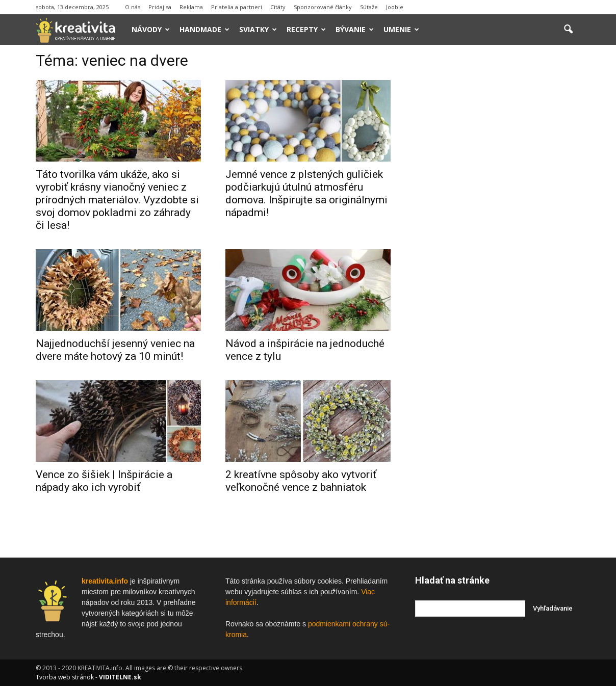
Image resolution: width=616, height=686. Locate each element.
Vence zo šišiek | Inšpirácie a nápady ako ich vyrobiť (104, 481)
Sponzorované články (323, 7)
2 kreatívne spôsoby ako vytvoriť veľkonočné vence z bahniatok (301, 481)
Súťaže (369, 7)
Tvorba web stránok (65, 677)
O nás (133, 7)
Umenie (401, 29)
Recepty (306, 29)
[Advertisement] (498, 208)
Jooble (395, 7)
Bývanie (355, 29)
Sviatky (258, 29)
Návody (151, 29)
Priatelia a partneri (237, 7)
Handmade (204, 29)
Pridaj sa (160, 7)
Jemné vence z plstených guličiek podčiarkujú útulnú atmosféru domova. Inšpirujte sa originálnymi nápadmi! (306, 193)
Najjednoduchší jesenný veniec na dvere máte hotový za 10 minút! (115, 350)
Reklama (191, 7)
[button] (568, 30)
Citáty (278, 7)
